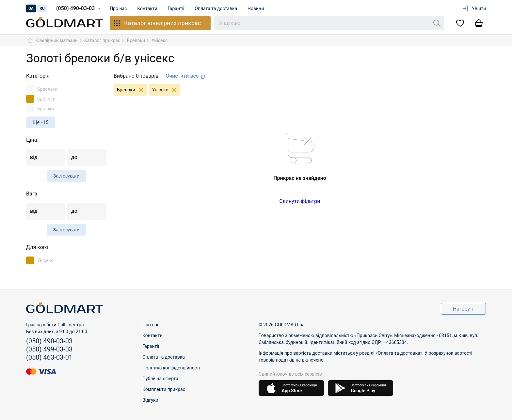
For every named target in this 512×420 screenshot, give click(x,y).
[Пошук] (437, 23)
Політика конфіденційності (171, 368)
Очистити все (186, 76)
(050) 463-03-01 (49, 357)
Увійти (474, 8)
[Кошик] (479, 23)
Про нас (118, 8)
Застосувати (66, 176)
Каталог (157, 23)
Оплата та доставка (216, 8)
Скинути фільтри (300, 201)
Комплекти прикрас (164, 389)
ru (42, 8)
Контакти (148, 8)
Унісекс (166, 90)
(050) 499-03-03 (49, 349)
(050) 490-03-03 (79, 8)
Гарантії (176, 8)
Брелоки (132, 90)
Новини (256, 8)
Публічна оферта (160, 379)
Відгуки (150, 400)
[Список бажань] (460, 23)
